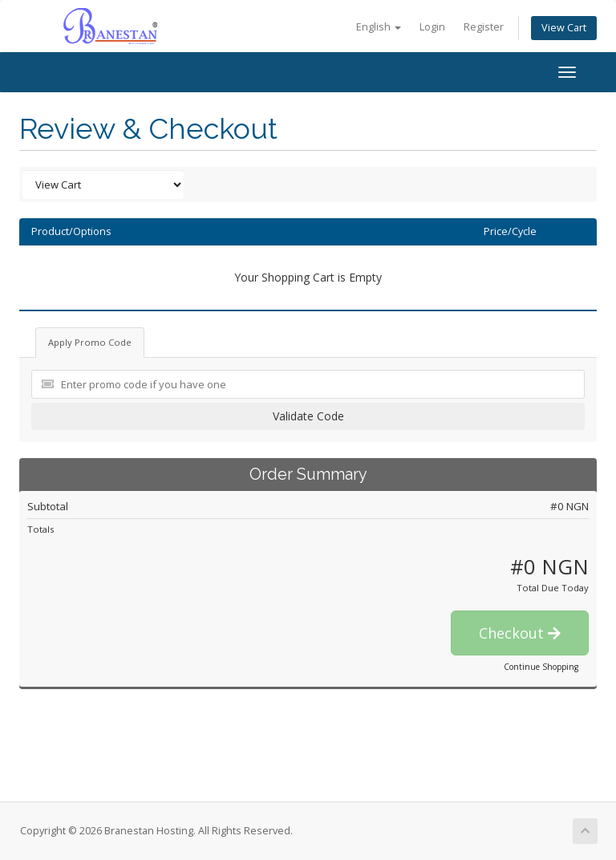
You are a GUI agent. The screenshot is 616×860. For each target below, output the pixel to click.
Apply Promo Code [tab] (90, 342)
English (379, 27)
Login (432, 27)
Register (484, 27)
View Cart (564, 28)
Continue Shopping (541, 667)
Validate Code (308, 416)
